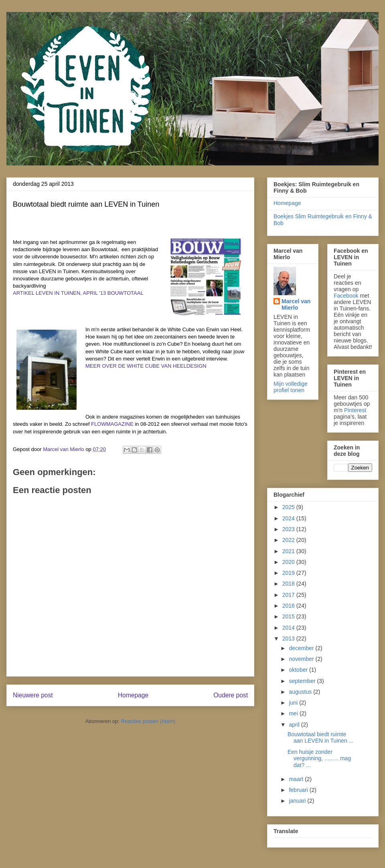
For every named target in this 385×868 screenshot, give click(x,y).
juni (294, 703)
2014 (289, 628)
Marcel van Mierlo (296, 304)
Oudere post (231, 695)
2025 (289, 507)
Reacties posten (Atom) (148, 721)
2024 (289, 518)
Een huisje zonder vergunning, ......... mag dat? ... (319, 759)
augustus (301, 692)
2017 (289, 595)
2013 (289, 638)
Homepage (133, 695)
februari (299, 790)
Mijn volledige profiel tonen (291, 387)
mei (294, 713)
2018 (289, 584)
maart (297, 779)
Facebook (346, 296)
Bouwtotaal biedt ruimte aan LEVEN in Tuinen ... (320, 738)
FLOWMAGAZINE (112, 424)
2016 (289, 606)
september (303, 681)
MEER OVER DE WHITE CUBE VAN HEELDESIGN (146, 366)
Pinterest (355, 410)
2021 (289, 551)
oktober (299, 670)
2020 (289, 562)
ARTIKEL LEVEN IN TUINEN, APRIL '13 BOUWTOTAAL (78, 293)
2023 (289, 529)
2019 (289, 573)
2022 (289, 540)
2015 (289, 616)
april (295, 725)
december (302, 648)
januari (298, 801)
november (302, 659)
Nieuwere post (33, 695)
